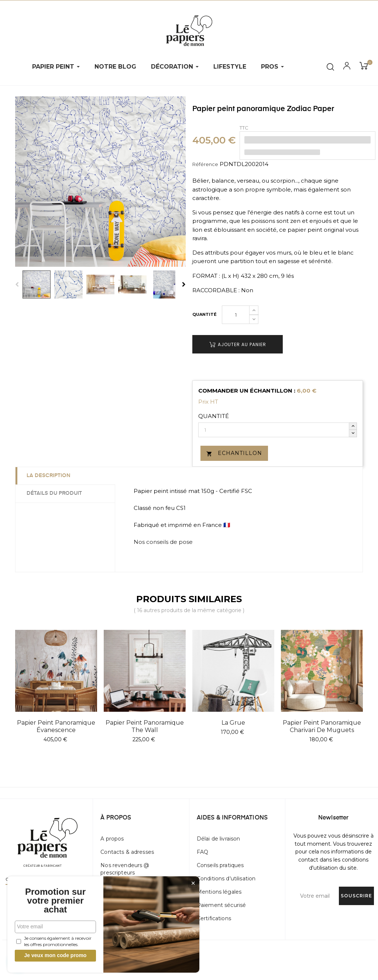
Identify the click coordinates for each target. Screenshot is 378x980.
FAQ (202, 852)
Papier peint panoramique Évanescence (56, 726)
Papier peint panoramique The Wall (145, 726)
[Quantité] (236, 315)
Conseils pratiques (220, 865)
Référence (205, 164)
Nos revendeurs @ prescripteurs (125, 869)
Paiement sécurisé (221, 905)
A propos (112, 839)
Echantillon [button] (234, 453)
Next (184, 284)
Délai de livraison (219, 839)
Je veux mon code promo (56, 955)
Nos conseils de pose (163, 542)
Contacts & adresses (127, 852)
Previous (17, 284)
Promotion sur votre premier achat (55, 901)
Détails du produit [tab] (54, 493)
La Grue (233, 723)
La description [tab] (49, 476)
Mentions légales (219, 892)
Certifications (214, 918)
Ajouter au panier (238, 344)
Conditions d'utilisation (226, 879)
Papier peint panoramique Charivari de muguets (322, 726)
